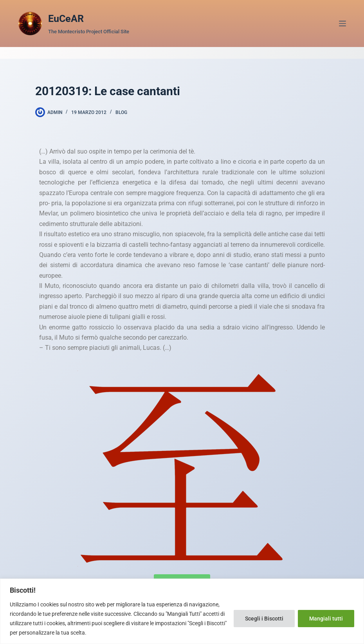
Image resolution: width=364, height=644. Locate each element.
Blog (121, 112)
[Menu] (342, 24)
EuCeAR (66, 19)
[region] (182, 611)
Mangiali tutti (326, 619)
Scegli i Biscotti (264, 619)
